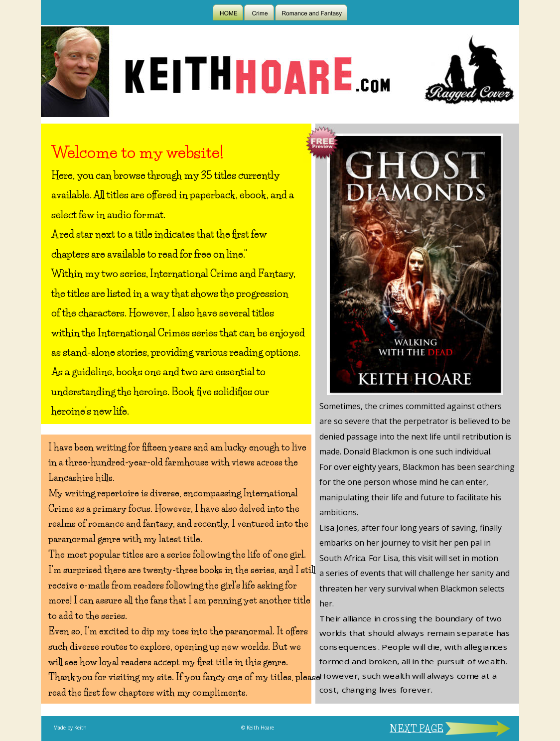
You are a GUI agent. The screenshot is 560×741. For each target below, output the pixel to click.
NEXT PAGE (417, 729)
